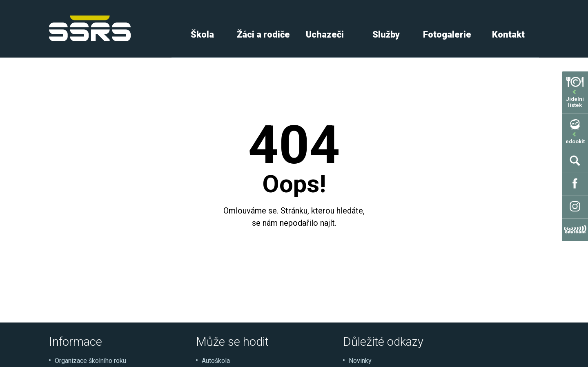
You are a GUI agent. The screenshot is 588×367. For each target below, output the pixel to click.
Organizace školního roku (90, 361)
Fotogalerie (447, 34)
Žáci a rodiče (263, 34)
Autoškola (216, 361)
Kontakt (508, 34)
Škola (202, 34)
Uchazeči (325, 34)
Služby (386, 34)
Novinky (360, 361)
